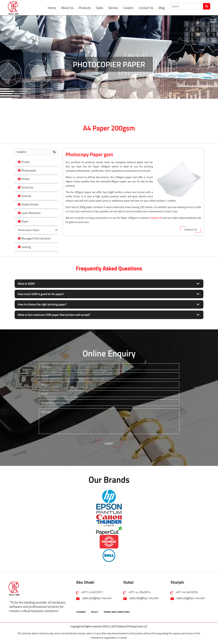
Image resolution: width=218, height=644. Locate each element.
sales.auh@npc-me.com (97, 596)
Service (113, 8)
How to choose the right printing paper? (42, 304)
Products (85, 8)
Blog (162, 8)
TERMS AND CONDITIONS (117, 610)
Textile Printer (30, 204)
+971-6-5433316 (187, 590)
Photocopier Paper (29, 230)
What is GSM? (26, 284)
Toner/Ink (27, 187)
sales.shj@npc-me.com (191, 596)
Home (52, 8)
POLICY (95, 610)
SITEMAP (81, 610)
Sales (100, 8)
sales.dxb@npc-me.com (144, 596)
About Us (67, 8)
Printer (26, 162)
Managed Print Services (36, 238)
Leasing (26, 247)
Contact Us (146, 8)
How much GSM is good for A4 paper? (41, 294)
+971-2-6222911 (92, 590)
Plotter (26, 179)
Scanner (26, 196)
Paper (25, 221)
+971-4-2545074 (139, 590)
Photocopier (29, 170)
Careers (129, 8)
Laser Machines (31, 213)
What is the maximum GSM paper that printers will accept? (54, 315)
